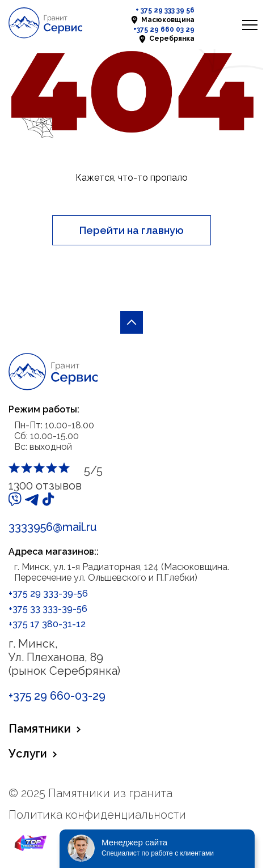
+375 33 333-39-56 (48, 609)
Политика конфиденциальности (97, 815)
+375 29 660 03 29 (164, 29)
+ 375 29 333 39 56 (165, 10)
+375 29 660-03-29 (57, 696)
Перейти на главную (132, 230)
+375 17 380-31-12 (47, 624)
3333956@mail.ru (53, 527)
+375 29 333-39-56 (48, 593)
